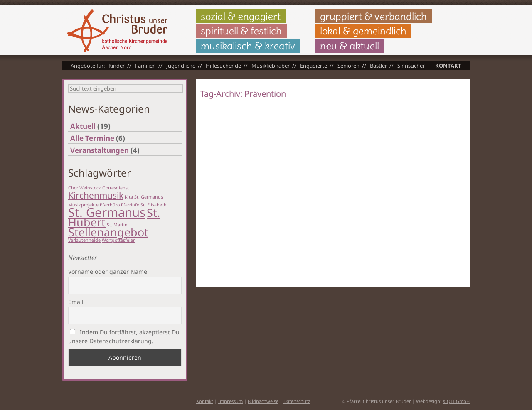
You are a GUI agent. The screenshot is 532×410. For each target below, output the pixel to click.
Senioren (349, 66)
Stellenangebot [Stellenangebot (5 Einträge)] (108, 232)
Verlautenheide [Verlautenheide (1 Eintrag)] (84, 240)
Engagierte (314, 66)
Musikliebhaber (271, 66)
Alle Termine (92, 138)
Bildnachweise (263, 401)
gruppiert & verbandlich (373, 16)
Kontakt (448, 66)
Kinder (117, 66)
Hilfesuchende (223, 66)
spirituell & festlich (241, 31)
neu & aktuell (350, 46)
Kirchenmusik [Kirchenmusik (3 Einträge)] (96, 195)
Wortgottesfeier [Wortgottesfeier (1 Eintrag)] (118, 240)
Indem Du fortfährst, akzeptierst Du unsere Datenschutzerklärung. (124, 336)
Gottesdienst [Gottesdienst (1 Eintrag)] (116, 188)
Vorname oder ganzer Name (108, 271)
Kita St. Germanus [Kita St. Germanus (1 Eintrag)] (144, 197)
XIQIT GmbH (456, 401)
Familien (145, 66)
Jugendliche (181, 66)
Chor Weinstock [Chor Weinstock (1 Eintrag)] (85, 188)
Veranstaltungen (100, 150)
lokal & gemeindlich (363, 31)
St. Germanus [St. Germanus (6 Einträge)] (107, 212)
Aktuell (83, 126)
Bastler (378, 66)
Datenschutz (297, 401)
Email (76, 302)
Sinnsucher (411, 66)
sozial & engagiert (241, 16)
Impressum (230, 401)
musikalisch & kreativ (248, 46)
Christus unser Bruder (117, 31)
